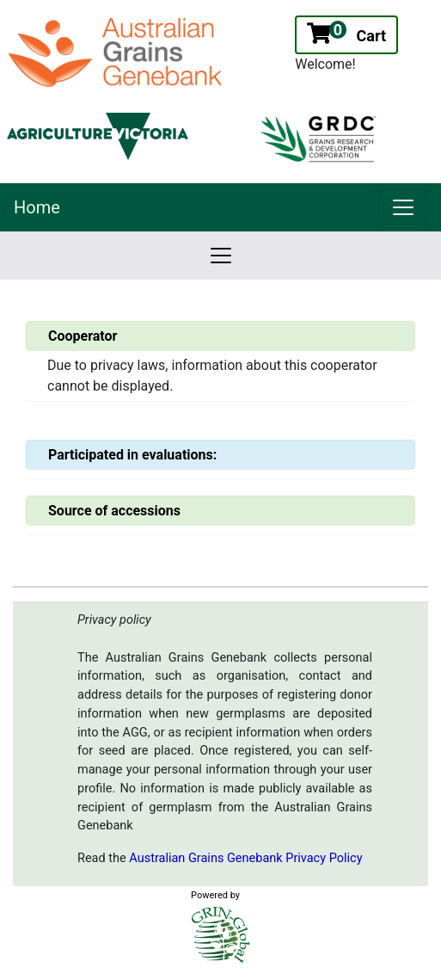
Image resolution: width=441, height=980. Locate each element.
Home (37, 207)
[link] (403, 207)
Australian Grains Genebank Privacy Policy (245, 858)
